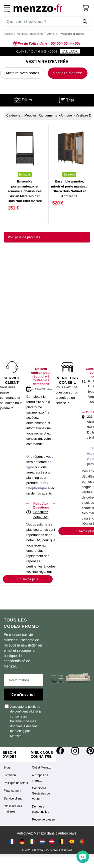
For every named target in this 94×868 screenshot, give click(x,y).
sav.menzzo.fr (45, 388)
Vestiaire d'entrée (68, 73)
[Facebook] (60, 751)
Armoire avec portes (22, 73)
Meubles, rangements (30, 34)
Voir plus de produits (24, 237)
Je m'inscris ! (23, 694)
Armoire (52, 34)
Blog (7, 767)
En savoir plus (28, 579)
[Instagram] (75, 751)
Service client (13, 798)
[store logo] (46, 8)
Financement (12, 791)
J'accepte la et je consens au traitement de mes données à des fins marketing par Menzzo (23, 721)
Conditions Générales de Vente (41, 793)
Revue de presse (43, 819)
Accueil (8, 34)
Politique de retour (16, 783)
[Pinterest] (90, 751)
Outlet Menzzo (42, 767)
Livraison (10, 775)
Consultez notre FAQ (41, 514)
